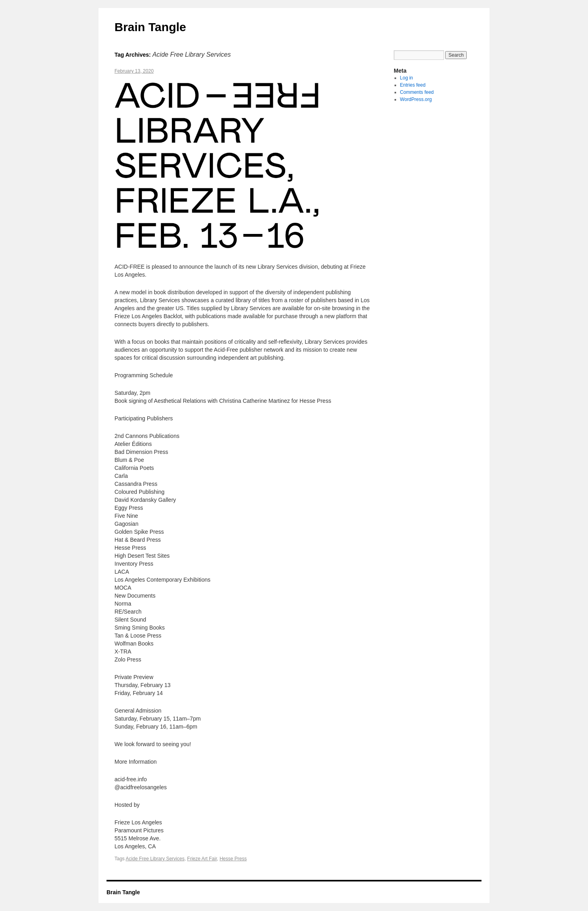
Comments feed (417, 92)
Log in (407, 78)
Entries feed (413, 85)
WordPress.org (416, 99)
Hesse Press (233, 859)
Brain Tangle (150, 27)
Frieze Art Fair (202, 859)
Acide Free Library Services (155, 859)
